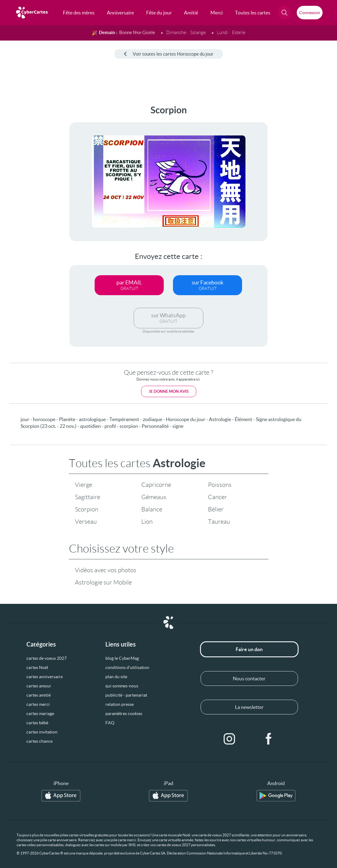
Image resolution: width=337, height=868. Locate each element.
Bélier (216, 509)
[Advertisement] (25, 197)
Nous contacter (249, 678)
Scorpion (87, 509)
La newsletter (249, 707)
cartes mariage (40, 714)
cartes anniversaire (45, 677)
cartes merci (38, 704)
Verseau (86, 522)
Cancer (217, 497)
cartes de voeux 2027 (47, 658)
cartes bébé (37, 723)
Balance (152, 509)
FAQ (110, 723)
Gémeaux (154, 497)
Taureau (219, 522)
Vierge (84, 485)
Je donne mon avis (169, 391)
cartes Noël (37, 667)
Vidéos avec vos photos (106, 570)
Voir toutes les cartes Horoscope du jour (169, 54)
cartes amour (39, 686)
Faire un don (249, 649)
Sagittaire (88, 497)
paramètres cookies (124, 714)
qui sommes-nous (122, 686)
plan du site (116, 677)
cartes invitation (42, 732)
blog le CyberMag (122, 658)
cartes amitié (39, 695)
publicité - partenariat (126, 695)
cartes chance (39, 741)
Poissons (220, 485)
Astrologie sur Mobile (103, 582)
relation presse (120, 704)
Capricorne (156, 485)
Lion (147, 522)
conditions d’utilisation (127, 667)
